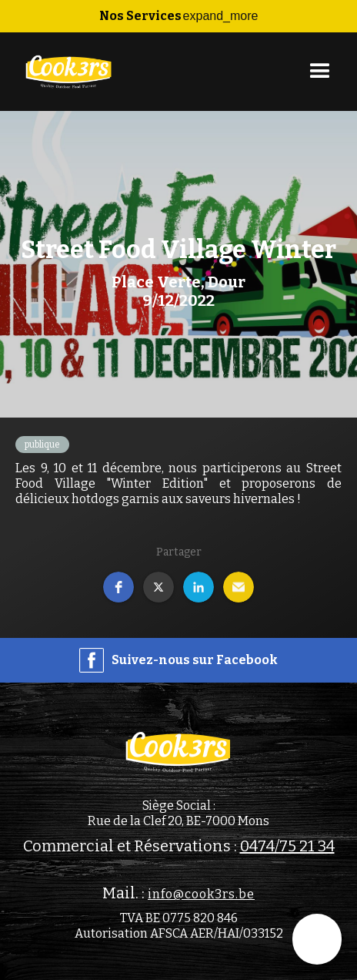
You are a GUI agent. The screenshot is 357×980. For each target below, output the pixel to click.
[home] (65, 72)
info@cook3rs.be (201, 894)
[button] (178, 16)
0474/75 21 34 (287, 846)
